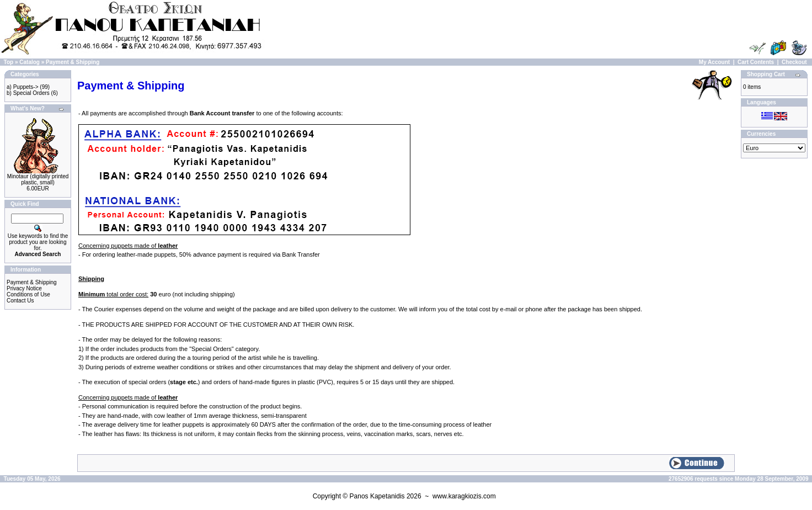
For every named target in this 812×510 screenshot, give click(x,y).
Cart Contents (756, 62)
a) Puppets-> (23, 87)
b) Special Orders (28, 93)
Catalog (30, 62)
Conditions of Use (28, 294)
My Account (714, 62)
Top (9, 62)
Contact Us (20, 301)
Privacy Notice (24, 288)
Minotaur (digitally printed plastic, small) (38, 179)
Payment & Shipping (73, 62)
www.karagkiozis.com (464, 496)
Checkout (794, 62)
